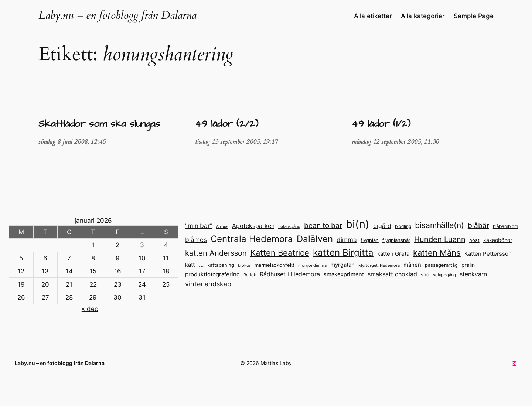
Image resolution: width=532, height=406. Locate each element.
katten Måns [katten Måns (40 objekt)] (437, 253)
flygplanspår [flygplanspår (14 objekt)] (396, 240)
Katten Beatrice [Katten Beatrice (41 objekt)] (280, 253)
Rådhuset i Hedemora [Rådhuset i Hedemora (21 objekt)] (290, 274)
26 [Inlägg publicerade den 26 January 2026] (21, 297)
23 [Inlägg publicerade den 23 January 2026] (118, 284)
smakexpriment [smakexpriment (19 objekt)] (344, 274)
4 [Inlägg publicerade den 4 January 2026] (166, 245)
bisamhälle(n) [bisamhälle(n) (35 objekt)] (439, 225)
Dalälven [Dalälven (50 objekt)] (315, 239)
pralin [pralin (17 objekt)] (468, 265)
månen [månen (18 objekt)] (412, 265)
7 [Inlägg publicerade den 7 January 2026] (69, 258)
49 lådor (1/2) (381, 124)
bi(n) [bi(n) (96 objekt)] (358, 224)
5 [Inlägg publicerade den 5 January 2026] (21, 258)
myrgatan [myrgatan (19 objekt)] (342, 265)
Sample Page (474, 16)
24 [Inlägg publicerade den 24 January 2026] (142, 284)
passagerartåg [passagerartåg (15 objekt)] (441, 265)
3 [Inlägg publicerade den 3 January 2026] (142, 245)
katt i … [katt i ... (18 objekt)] (194, 265)
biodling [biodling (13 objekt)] (403, 226)
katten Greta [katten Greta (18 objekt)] (393, 254)
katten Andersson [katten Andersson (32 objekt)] (216, 253)
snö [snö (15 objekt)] (425, 274)
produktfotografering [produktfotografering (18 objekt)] (212, 274)
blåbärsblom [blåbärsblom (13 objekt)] (505, 226)
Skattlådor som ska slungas (99, 124)
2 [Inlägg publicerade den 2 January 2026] (117, 245)
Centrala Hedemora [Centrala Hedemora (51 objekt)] (252, 239)
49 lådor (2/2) (227, 124)
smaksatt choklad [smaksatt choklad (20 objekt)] (392, 274)
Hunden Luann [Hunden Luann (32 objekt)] (440, 239)
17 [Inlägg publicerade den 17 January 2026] (142, 271)
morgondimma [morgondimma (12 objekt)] (312, 265)
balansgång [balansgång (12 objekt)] (289, 226)
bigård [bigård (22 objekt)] (382, 226)
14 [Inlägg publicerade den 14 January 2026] (69, 271)
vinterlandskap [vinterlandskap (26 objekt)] (208, 284)
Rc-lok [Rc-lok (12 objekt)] (250, 275)
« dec (90, 309)
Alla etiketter (373, 16)
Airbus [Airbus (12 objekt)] (222, 226)
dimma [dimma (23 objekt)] (347, 240)
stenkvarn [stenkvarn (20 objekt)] (473, 274)
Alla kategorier (423, 16)
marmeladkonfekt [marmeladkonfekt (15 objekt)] (274, 265)
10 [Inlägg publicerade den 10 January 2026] (142, 258)
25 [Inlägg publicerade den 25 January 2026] (166, 284)
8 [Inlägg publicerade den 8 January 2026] (93, 258)
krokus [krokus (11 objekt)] (244, 265)
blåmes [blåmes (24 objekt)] (196, 240)
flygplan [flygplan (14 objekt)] (370, 240)
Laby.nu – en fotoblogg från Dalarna (117, 16)
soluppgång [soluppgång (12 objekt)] (444, 275)
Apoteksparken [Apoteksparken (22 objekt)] (253, 226)
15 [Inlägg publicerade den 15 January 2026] (93, 271)
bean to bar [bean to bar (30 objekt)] (323, 226)
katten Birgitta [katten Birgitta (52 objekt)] (343, 253)
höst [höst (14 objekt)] (474, 240)
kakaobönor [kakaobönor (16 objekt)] (498, 240)
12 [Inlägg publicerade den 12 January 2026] (21, 271)
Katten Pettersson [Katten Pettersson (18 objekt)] (488, 254)
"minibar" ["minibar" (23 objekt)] (199, 226)
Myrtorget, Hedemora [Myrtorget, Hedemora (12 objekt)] (379, 265)
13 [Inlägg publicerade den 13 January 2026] (45, 271)
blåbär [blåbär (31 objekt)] (478, 225)
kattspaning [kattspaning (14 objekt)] (221, 265)
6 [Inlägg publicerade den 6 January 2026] (45, 258)
